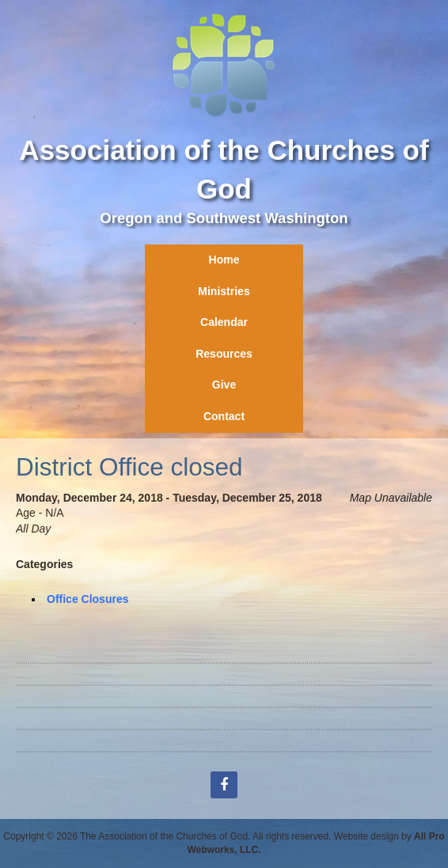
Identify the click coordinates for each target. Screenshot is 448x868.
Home (224, 260)
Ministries (224, 291)
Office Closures (87, 599)
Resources (224, 354)
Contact (224, 416)
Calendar (224, 322)
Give (224, 385)
